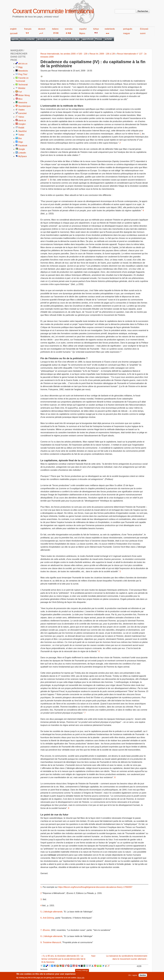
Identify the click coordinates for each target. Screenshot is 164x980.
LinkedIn (22, 153)
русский (14, 33)
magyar (127, 33)
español (83, 29)
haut (93, 956)
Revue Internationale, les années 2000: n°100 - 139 (64, 54)
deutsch (42, 29)
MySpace (23, 156)
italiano (55, 29)
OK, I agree (133, 975)
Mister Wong (24, 95)
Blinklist (22, 88)
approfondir (88, 39)
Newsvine (23, 103)
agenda (15, 39)
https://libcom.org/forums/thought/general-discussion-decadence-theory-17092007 (95, 887)
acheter (108, 39)
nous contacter (27, 39)
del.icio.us (23, 64)
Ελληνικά (144, 29)
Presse (99, 39)
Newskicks (23, 71)
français (28, 29)
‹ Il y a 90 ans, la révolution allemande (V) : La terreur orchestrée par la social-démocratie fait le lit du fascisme (63, 959)
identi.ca (22, 120)
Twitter (21, 135)
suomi (143, 33)
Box (20, 138)
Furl (20, 92)
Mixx (20, 99)
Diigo (21, 142)
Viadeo (21, 110)
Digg (20, 67)
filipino (82, 33)
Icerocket (22, 113)
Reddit (21, 128)
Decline (143, 975)
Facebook (23, 146)
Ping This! (23, 74)
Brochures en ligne (70, 39)
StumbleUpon (24, 106)
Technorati (23, 85)
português (128, 29)
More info (81, 978)
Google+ (22, 124)
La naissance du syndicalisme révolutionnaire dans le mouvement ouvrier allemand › (127, 957)
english (13, 29)
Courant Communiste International (53, 11)
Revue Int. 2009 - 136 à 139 (102, 54)
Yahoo (21, 117)
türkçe (96, 29)
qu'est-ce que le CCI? (48, 39)
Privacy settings (82, 971)
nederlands (110, 29)
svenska (69, 29)
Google (22, 149)
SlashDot (22, 131)
